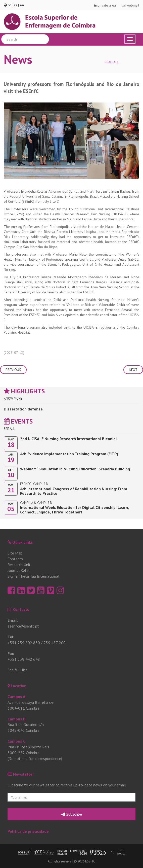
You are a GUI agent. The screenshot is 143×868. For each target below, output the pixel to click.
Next (133, 370)
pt (9, 5)
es (15, 5)
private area (105, 5)
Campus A (16, 697)
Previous (13, 370)
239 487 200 (55, 643)
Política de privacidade (28, 831)
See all (9, 429)
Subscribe (72, 814)
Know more (13, 398)
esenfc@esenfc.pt (23, 626)
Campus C (16, 741)
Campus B (17, 719)
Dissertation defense (23, 409)
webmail (131, 5)
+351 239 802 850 (24, 643)
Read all (112, 62)
